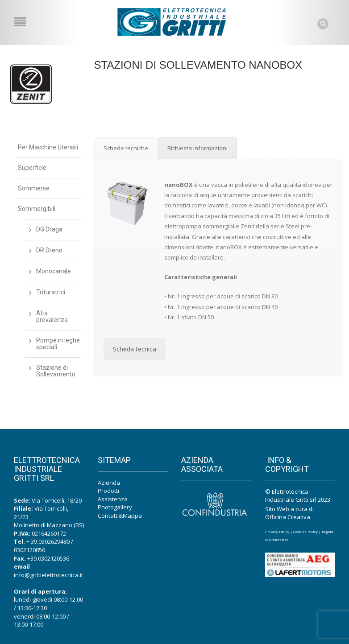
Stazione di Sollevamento (56, 371)
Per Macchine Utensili (48, 147)
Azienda (109, 482)
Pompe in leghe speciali (58, 344)
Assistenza (113, 499)
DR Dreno (49, 250)
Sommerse (34, 188)
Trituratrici (51, 292)
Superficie (32, 168)
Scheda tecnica (135, 349)
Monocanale (54, 271)
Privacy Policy (277, 531)
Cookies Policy (305, 531)
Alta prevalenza (52, 316)
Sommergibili (37, 209)
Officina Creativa (288, 516)
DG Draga (49, 229)
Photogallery (115, 507)
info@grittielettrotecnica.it (48, 574)
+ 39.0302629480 (48, 541)
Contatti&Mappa (120, 515)
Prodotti (108, 491)
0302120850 (29, 549)
